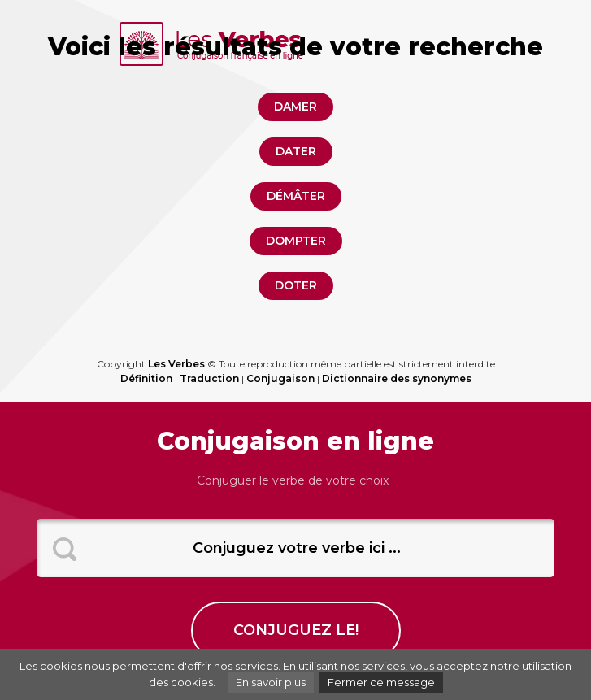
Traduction (209, 378)
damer (295, 107)
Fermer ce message (381, 682)
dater (296, 151)
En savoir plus (271, 682)
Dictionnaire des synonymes (397, 378)
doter (296, 285)
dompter (296, 241)
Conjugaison (280, 378)
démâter (296, 196)
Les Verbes (176, 364)
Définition (146, 378)
